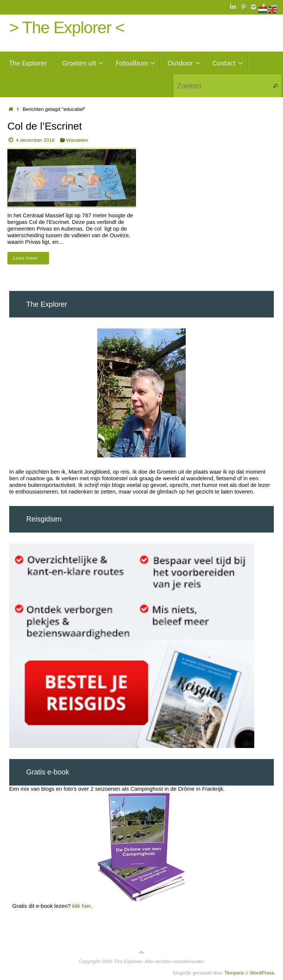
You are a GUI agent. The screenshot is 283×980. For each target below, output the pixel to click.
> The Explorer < (67, 28)
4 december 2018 (35, 140)
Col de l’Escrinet (45, 126)
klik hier (81, 906)
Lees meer (29, 258)
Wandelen (77, 140)
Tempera (234, 973)
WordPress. (263, 973)
